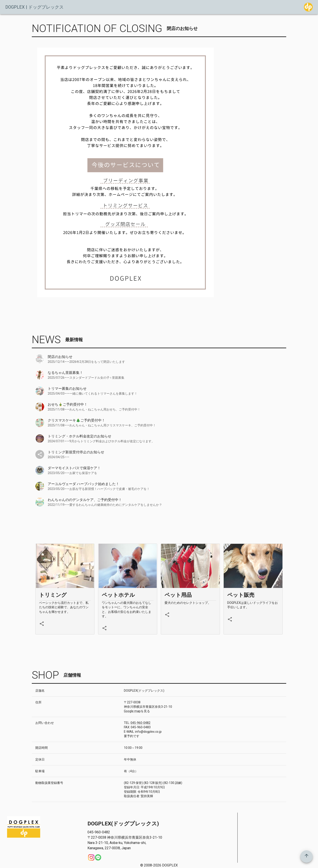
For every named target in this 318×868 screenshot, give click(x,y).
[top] (307, 857)
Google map (132, 711)
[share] (42, 624)
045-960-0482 (140, 723)
